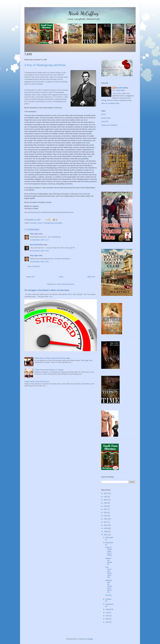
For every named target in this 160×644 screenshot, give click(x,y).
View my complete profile (110, 103)
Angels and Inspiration (109, 125)
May (107, 619)
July (107, 613)
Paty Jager (34, 234)
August (108, 609)
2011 (106, 522)
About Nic (105, 121)
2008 (106, 532)
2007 (106, 535)
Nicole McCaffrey (37, 245)
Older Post (91, 277)
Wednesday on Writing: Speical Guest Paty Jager (52, 358)
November (109, 543)
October (109, 599)
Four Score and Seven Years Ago (108, 572)
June (108, 616)
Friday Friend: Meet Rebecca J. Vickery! (49, 370)
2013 (106, 516)
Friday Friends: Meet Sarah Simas (37, 382)
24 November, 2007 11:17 (39, 240)
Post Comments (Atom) (66, 284)
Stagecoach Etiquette (108, 561)
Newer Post (30, 277)
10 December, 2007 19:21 (39, 262)
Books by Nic (106, 118)
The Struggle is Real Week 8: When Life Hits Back (47, 290)
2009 (106, 528)
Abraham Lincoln (36, 223)
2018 (106, 506)
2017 (106, 509)
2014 (106, 513)
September (110, 604)
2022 (106, 497)
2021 (106, 500)
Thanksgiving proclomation (53, 223)
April (108, 622)
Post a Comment (34, 266)
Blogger (90, 639)
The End (108, 595)
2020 (106, 503)
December (109, 537)
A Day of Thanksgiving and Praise (108, 551)
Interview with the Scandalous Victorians (108, 586)
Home (61, 277)
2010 (106, 525)
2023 (106, 493)
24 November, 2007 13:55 (39, 251)
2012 (106, 519)
